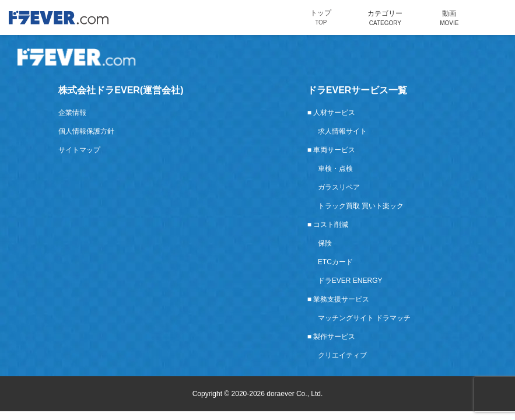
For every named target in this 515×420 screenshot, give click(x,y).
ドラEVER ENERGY (350, 281)
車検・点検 (335, 169)
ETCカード (335, 262)
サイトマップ (79, 150)
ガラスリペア (339, 187)
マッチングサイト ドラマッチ (364, 318)
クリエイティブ (342, 355)
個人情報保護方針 (86, 131)
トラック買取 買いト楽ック (361, 206)
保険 (325, 243)
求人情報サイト (342, 131)
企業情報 (72, 113)
